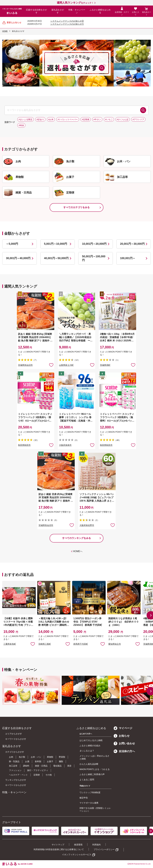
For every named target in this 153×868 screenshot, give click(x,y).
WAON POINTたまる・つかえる (95, 769)
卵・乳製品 (14, 761)
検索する (143, 110)
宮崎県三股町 (45, 644)
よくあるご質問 (87, 780)
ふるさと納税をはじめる (100, 11)
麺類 (61, 761)
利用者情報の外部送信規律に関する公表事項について (59, 849)
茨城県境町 (105, 365)
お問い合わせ (124, 743)
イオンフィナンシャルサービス (77, 855)
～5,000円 (12, 244)
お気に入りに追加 (33, 644)
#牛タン (97, 119)
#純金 (21, 125)
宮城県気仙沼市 (25, 365)
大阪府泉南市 (65, 445)
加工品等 (13, 766)
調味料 (26, 766)
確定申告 (84, 798)
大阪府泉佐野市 (87, 525)
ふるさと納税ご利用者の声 (92, 774)
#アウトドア (138, 119)
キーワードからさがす (16, 739)
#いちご (109, 119)
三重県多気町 (10, 644)
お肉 (11, 757)
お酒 (27, 761)
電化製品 (57, 766)
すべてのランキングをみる (76, 538)
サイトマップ (58, 845)
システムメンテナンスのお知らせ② (67, 21)
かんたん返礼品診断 (89, 764)
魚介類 (22, 757)
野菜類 (62, 757)
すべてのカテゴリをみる (76, 207)
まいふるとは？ (87, 751)
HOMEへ (78, 551)
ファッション (15, 770)
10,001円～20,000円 (94, 244)
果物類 (50, 757)
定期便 (37, 775)
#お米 (51, 119)
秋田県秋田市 (24, 445)
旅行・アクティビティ (38, 770)
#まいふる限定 (26, 119)
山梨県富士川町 (66, 365)
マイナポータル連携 (89, 803)
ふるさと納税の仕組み (90, 746)
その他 (49, 775)
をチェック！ (75, 3)
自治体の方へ (124, 751)
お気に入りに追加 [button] (51, 365)
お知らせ (122, 736)
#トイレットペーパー (68, 119)
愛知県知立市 (115, 644)
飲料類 (38, 761)
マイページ (123, 728)
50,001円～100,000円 (94, 258)
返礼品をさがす (58, 11)
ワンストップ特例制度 (90, 792)
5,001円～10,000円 (56, 244)
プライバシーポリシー (104, 849)
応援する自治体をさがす (36, 11)
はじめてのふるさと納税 (91, 740)
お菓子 (50, 761)
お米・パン (36, 757)
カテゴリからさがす (15, 752)
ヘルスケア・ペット (18, 775)
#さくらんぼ (123, 119)
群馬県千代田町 (81, 644)
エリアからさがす (14, 734)
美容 (69, 766)
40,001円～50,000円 (56, 258)
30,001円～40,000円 (18, 258)
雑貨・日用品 (41, 766)
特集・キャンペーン (77, 11)
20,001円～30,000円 (132, 244)
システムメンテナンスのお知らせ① (67, 24)
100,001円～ (128, 258)
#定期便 (86, 119)
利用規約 (97, 845)
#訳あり (40, 119)
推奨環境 (78, 845)
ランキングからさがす (16, 780)
